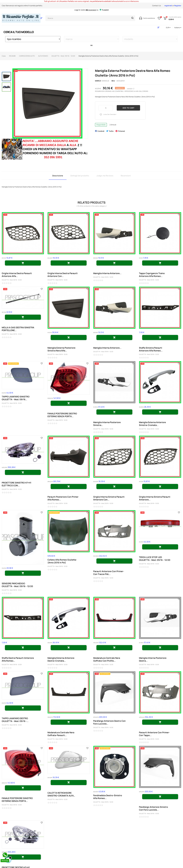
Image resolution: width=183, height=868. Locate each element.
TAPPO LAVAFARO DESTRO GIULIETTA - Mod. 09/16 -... (15, 720)
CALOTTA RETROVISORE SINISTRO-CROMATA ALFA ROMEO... (61, 794)
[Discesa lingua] (178, 28)
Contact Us (157, 6)
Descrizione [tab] (58, 176)
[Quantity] (106, 108)
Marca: (98, 81)
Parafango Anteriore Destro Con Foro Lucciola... (109, 722)
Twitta (111, 131)
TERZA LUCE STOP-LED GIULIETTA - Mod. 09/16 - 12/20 (155, 559)
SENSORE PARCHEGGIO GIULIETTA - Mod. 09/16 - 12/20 (17, 585)
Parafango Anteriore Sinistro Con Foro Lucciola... (153, 808)
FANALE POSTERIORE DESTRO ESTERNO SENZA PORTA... (62, 415)
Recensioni (126, 176)
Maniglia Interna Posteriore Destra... (153, 659)
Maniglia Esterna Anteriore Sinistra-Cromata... (152, 424)
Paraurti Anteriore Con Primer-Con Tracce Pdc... (109, 573)
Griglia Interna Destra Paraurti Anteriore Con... (63, 275)
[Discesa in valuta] (168, 28)
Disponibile (101, 125)
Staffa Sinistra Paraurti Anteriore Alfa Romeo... (151, 349)
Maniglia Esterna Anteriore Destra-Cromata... (61, 659)
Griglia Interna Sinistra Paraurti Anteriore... (155, 498)
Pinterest (121, 131)
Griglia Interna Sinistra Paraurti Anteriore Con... (109, 498)
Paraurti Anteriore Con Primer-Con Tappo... (154, 734)
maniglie (105, 81)
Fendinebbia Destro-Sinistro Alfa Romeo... (108, 797)
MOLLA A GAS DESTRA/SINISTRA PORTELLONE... (18, 329)
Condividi (101, 131)
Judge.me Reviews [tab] (105, 176)
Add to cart (128, 108)
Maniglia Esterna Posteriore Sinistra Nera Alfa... (61, 349)
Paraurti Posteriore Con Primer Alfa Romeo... (63, 498)
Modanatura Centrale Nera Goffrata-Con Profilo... (107, 659)
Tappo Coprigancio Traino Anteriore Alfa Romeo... (152, 275)
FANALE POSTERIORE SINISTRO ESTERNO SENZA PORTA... (17, 800)
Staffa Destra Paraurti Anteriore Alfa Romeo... (18, 659)
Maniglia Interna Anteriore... (107, 273)
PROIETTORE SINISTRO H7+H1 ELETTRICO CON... (17, 484)
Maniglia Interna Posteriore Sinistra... (107, 424)
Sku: (113, 81)
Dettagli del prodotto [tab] (80, 176)
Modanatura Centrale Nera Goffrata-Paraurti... (61, 734)
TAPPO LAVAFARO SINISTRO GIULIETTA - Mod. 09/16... (16, 398)
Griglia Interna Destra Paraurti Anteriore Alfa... (17, 275)
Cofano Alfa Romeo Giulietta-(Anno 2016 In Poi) (62, 561)
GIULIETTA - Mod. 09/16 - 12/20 (12, 280)
